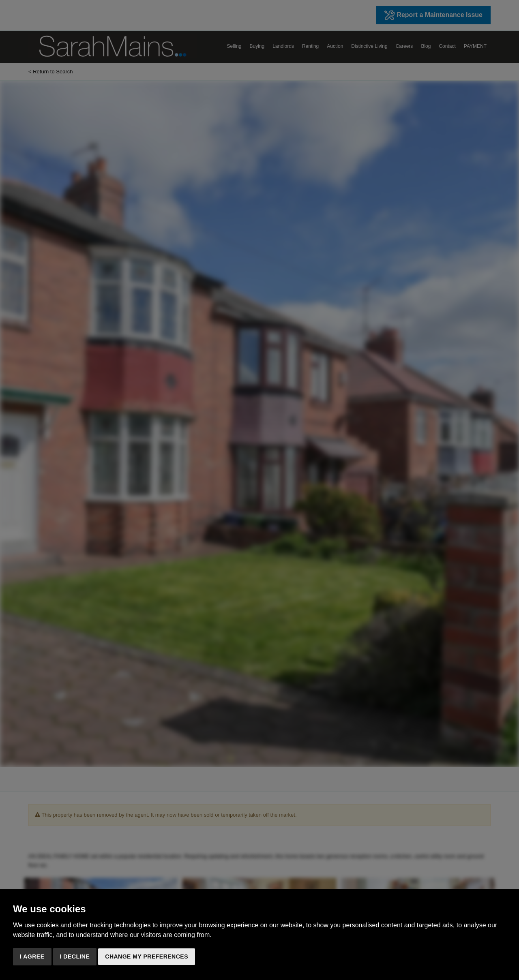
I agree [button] (32, 956)
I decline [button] (75, 956)
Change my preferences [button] (147, 956)
